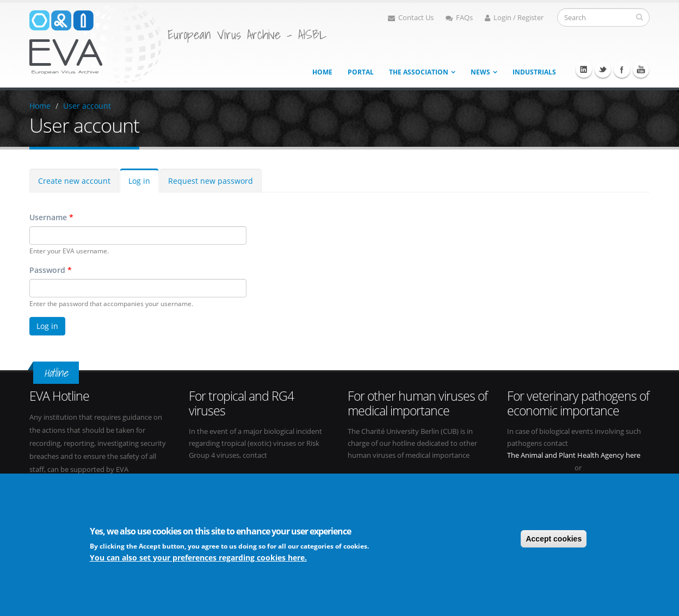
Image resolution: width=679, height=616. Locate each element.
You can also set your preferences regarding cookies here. (198, 558)
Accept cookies (554, 539)
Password (51, 270)
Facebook (622, 70)
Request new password (211, 181)
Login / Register (514, 18)
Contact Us (411, 18)
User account (87, 106)
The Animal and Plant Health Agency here (574, 455)
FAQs (459, 18)
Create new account (74, 181)
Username (51, 217)
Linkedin (584, 70)
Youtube (641, 70)
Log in (139, 181)
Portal (361, 72)
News (480, 72)
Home (322, 72)
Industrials (534, 72)
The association (419, 72)
